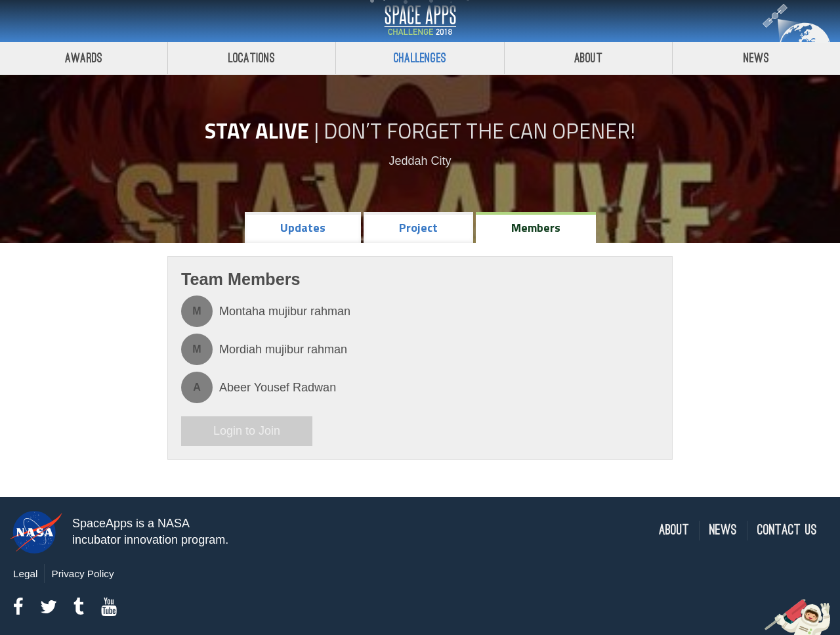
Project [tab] (418, 228)
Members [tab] (536, 228)
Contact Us (787, 530)
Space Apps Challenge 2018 (420, 21)
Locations (252, 58)
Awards (84, 58)
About (588, 58)
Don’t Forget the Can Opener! (479, 131)
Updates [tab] (303, 228)
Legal (25, 574)
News (723, 530)
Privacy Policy (82, 574)
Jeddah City (420, 161)
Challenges (420, 58)
